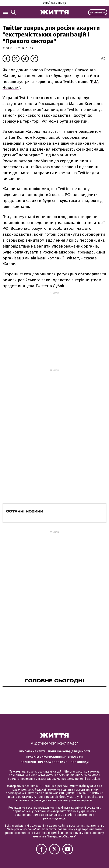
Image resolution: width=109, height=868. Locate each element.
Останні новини (25, 511)
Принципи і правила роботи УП (44, 762)
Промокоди (80, 762)
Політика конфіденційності (69, 751)
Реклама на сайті (32, 751)
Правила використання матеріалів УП (54, 757)
